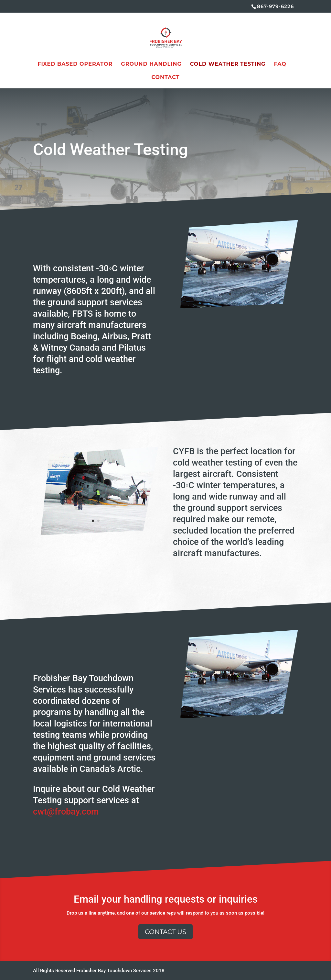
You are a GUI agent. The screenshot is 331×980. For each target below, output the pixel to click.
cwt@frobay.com (66, 812)
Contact (165, 78)
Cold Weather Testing (228, 64)
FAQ (280, 64)
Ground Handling (151, 64)
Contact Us (165, 932)
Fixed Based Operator (75, 64)
